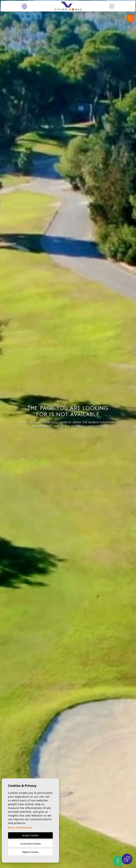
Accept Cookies (30, 835)
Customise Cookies (30, 844)
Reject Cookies (30, 852)
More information (20, 828)
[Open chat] (127, 859)
